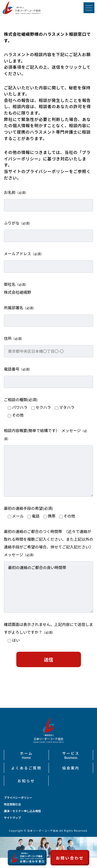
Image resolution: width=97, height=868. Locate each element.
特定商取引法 (12, 804)
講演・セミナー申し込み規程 (22, 811)
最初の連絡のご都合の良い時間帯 (48, 587)
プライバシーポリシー (18, 798)
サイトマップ (12, 818)
